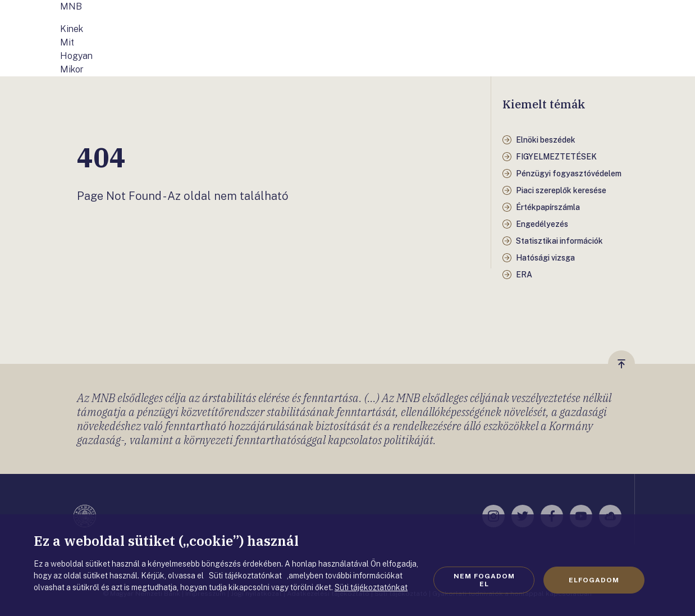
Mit (67, 42)
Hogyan (76, 56)
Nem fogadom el (484, 580)
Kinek (72, 29)
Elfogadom (594, 580)
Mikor (72, 69)
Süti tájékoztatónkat (371, 587)
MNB (71, 6)
